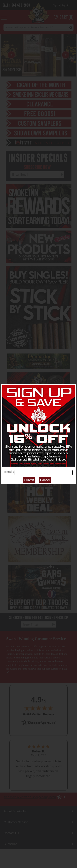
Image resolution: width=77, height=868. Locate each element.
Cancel (45, 480)
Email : (9, 472)
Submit (29, 480)
